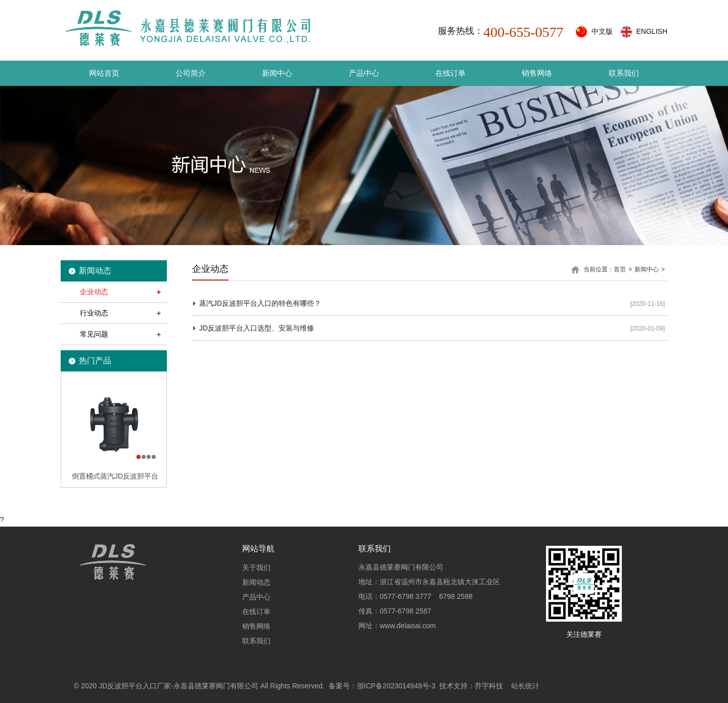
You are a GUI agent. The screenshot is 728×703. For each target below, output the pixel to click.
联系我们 (624, 73)
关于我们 (256, 568)
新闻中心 (277, 73)
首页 (620, 269)
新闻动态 (256, 582)
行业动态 (94, 313)
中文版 (602, 31)
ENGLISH (652, 31)
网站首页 (104, 73)
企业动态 (94, 292)
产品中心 (364, 73)
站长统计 (525, 686)
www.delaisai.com (408, 626)
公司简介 (191, 73)
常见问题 (94, 334)
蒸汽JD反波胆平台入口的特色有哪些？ (260, 303)
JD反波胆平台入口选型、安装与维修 (257, 328)
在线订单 (450, 73)
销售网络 (537, 73)
